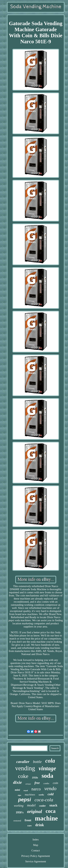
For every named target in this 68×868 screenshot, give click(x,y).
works (41, 795)
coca (51, 811)
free (37, 783)
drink (40, 825)
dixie (17, 782)
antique (28, 784)
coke (23, 776)
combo (46, 783)
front (28, 820)
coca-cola (44, 800)
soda (47, 776)
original (34, 811)
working (19, 806)
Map (36, 845)
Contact (36, 850)
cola (50, 761)
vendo (50, 788)
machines (30, 795)
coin (55, 783)
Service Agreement (36, 861)
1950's (20, 812)
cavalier (23, 762)
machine (46, 818)
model (31, 805)
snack (53, 805)
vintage (47, 768)
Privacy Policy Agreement (36, 856)
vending (25, 768)
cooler (43, 806)
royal (26, 790)
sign (19, 795)
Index (36, 840)
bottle (37, 762)
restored (17, 821)
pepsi (25, 800)
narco (36, 789)
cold (51, 794)
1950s (35, 778)
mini (17, 790)
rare (30, 826)
